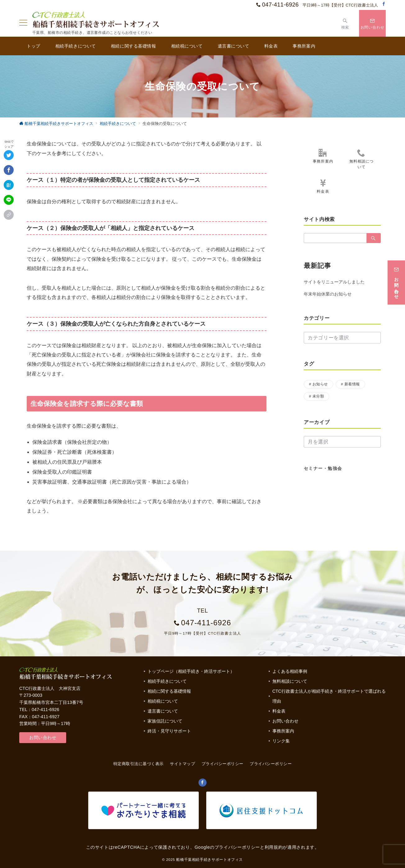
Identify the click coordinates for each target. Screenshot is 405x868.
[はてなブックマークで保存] (9, 185)
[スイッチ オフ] (345, 23)
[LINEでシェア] (9, 200)
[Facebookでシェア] (9, 170)
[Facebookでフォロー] (384, 4)
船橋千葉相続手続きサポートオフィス (209, 859)
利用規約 (274, 847)
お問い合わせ (43, 737)
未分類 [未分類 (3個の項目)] (318, 396)
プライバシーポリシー (271, 764)
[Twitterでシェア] (9, 155)
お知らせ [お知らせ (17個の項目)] (320, 384)
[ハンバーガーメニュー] (23, 23)
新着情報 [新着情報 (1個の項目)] (352, 384)
